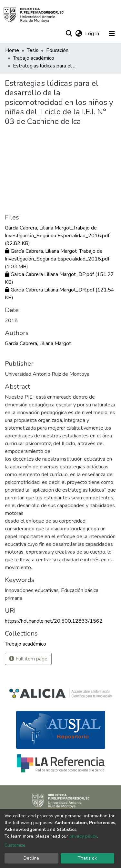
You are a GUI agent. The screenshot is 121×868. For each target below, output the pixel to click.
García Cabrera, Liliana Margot (38, 343)
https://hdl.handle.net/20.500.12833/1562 (54, 621)
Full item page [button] (28, 659)
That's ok (87, 858)
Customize (15, 845)
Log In (93, 34)
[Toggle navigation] (112, 34)
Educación (57, 50)
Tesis (33, 50)
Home (12, 50)
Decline (31, 858)
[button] (79, 34)
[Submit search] (69, 34)
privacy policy (83, 836)
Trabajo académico (34, 58)
